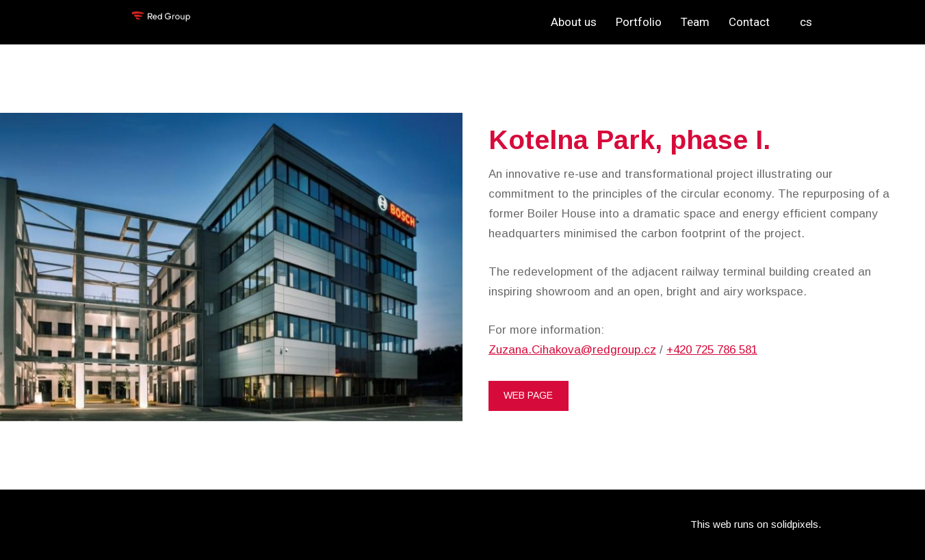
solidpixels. (796, 524)
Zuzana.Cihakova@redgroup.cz (572, 350)
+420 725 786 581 (712, 350)
